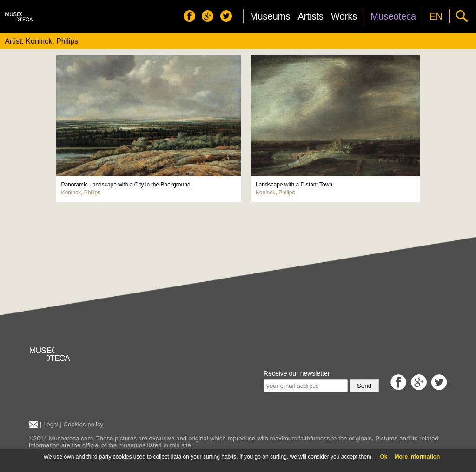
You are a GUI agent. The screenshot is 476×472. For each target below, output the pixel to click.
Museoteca (393, 16)
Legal (51, 424)
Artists (311, 16)
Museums (270, 16)
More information (417, 457)
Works (344, 16)
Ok (383, 457)
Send (364, 386)
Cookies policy (83, 424)
